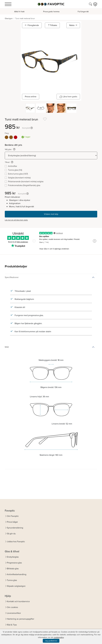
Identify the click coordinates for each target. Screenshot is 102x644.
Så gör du (11, 534)
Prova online (31, 97)
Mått (7, 347)
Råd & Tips (12, 625)
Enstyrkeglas (13, 557)
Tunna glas (12, 580)
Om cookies (12, 607)
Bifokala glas (13, 569)
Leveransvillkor (14, 613)
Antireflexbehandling (17, 574)
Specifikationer (12, 277)
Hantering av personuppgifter (21, 619)
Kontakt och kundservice (18, 601)
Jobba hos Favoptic (16, 542)
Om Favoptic (13, 516)
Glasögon (9, 18)
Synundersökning (15, 528)
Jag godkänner (51, 641)
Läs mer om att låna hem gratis (16, 220)
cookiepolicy (59, 637)
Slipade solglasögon (16, 586)
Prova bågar (12, 522)
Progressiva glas (14, 563)
